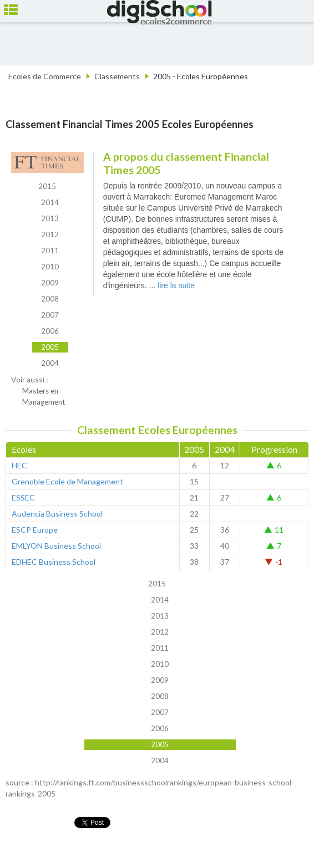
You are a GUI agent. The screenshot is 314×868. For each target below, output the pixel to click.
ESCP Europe (35, 530)
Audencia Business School (57, 514)
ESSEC (23, 497)
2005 (50, 347)
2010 (50, 267)
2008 (50, 299)
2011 (50, 251)
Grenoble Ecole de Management (67, 481)
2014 (50, 202)
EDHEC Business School (54, 562)
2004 (50, 363)
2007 (50, 315)
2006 (50, 331)
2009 (50, 283)
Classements (117, 76)
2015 (47, 186)
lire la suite (176, 285)
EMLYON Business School (56, 546)
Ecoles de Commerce (45, 76)
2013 (50, 218)
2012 (50, 234)
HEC (19, 465)
